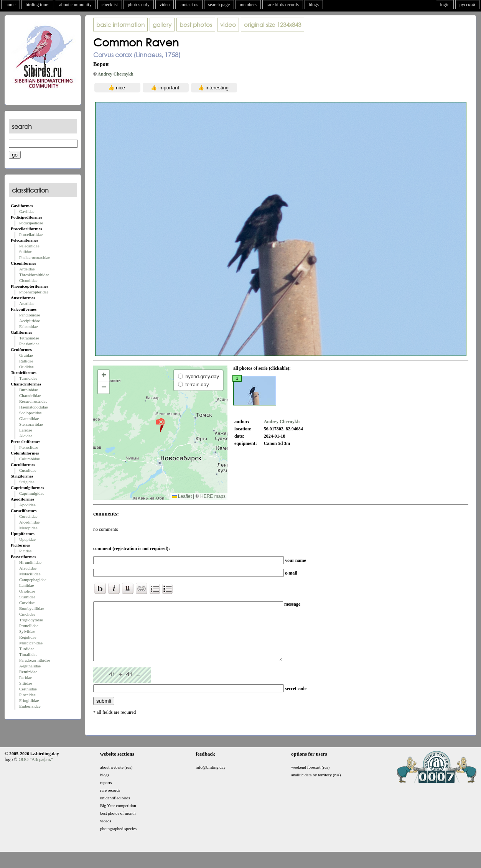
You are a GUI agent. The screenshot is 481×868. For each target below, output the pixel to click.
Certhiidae (28, 689)
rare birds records (283, 5)
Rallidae (26, 361)
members (248, 5)
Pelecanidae (29, 246)
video (165, 5)
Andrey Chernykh (115, 74)
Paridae (26, 677)
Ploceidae (27, 695)
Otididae (26, 367)
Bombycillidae (32, 608)
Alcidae (26, 436)
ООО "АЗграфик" (35, 771)
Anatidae (27, 303)
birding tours (38, 5)
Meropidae (28, 528)
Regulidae (28, 637)
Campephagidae (33, 580)
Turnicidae (28, 378)
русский (467, 5)
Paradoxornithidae (35, 660)
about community (75, 5)
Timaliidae (28, 654)
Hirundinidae (30, 562)
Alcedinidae (29, 522)
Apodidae (27, 505)
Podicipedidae (31, 223)
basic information (120, 25)
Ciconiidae (28, 280)
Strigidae (27, 482)
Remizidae (28, 672)
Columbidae (30, 459)
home (11, 5)
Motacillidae (30, 574)
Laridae (26, 430)
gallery (162, 25)
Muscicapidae (31, 643)
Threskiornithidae (34, 275)
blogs (314, 5)
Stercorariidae (31, 424)
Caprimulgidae (32, 493)
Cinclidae (27, 614)
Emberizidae (30, 706)
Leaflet (182, 496)
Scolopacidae (30, 413)
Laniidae (26, 585)
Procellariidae (31, 234)
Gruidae (26, 355)
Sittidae (26, 683)
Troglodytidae (31, 620)
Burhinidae (29, 390)
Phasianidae (29, 344)
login (445, 5)
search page (219, 5)
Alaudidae (28, 568)
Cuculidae (28, 470)
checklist (110, 5)
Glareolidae (29, 418)
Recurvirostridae (33, 401)
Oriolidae (27, 591)
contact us (189, 5)
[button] (160, 425)
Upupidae (27, 539)
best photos (196, 25)
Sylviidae (27, 631)
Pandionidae (30, 315)
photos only (138, 5)
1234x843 (273, 25)
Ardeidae (27, 269)
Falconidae (28, 326)
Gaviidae (27, 211)
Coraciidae (28, 516)
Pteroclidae (29, 447)
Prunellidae (29, 626)
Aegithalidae (30, 666)
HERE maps (213, 496)
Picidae (25, 551)
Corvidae (27, 603)
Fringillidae (29, 700)
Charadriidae (30, 395)
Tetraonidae (29, 338)
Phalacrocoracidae (35, 257)
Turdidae (27, 649)
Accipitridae (30, 321)
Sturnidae (27, 597)
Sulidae (26, 252)
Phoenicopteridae (34, 292)
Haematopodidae (34, 407)
